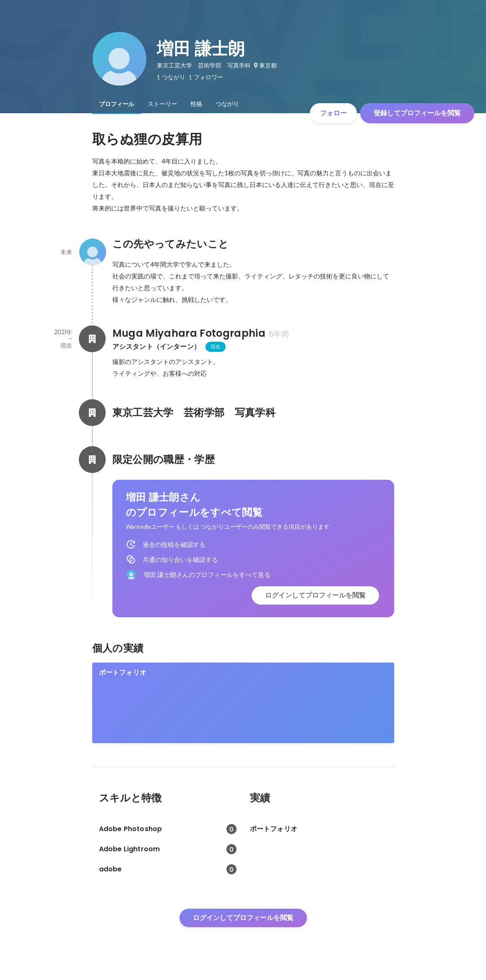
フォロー (333, 113)
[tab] (117, 104)
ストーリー (162, 104)
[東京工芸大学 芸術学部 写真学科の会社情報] (92, 413)
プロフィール (117, 104)
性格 (196, 104)
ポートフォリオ (123, 672)
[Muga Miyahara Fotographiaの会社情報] (92, 339)
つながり (227, 104)
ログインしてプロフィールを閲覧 (315, 595)
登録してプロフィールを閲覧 (417, 113)
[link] (243, 703)
